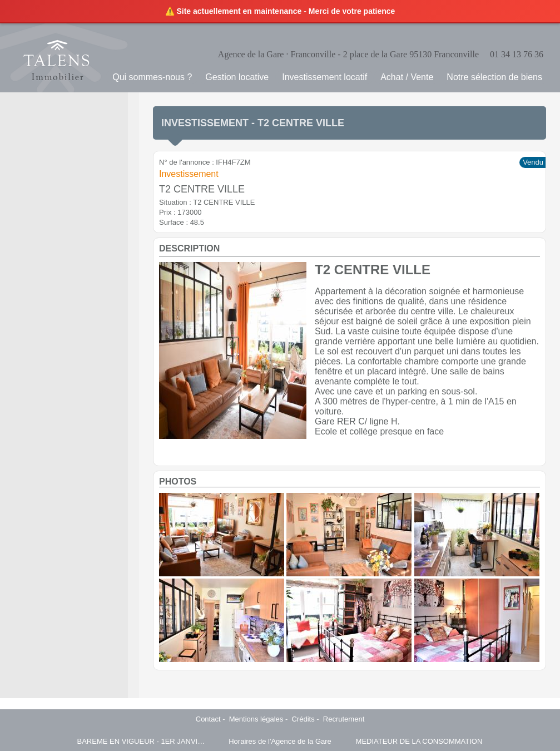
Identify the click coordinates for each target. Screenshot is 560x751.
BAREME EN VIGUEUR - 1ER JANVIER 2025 (141, 741)
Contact (208, 719)
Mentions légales (256, 719)
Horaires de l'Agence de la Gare (280, 741)
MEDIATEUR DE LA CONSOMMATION (419, 741)
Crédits (303, 719)
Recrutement (344, 719)
